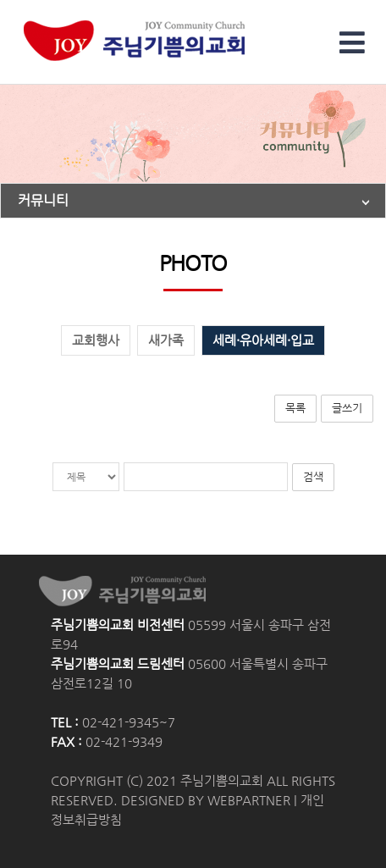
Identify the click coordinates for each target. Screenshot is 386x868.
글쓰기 (347, 408)
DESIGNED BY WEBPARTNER (206, 800)
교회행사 (96, 340)
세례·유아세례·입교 (263, 340)
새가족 (166, 340)
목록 (295, 408)
